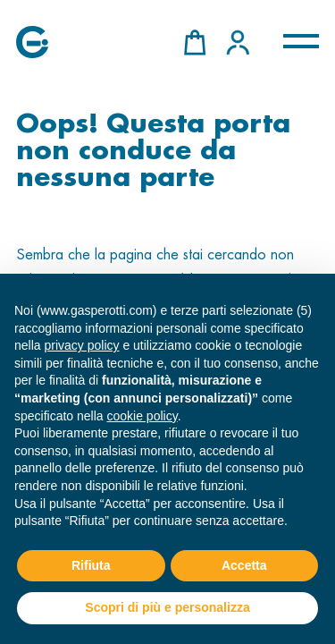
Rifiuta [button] (91, 565)
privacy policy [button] (81, 345)
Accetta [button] (244, 565)
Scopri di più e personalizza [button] (167, 607)
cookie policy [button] (142, 416)
